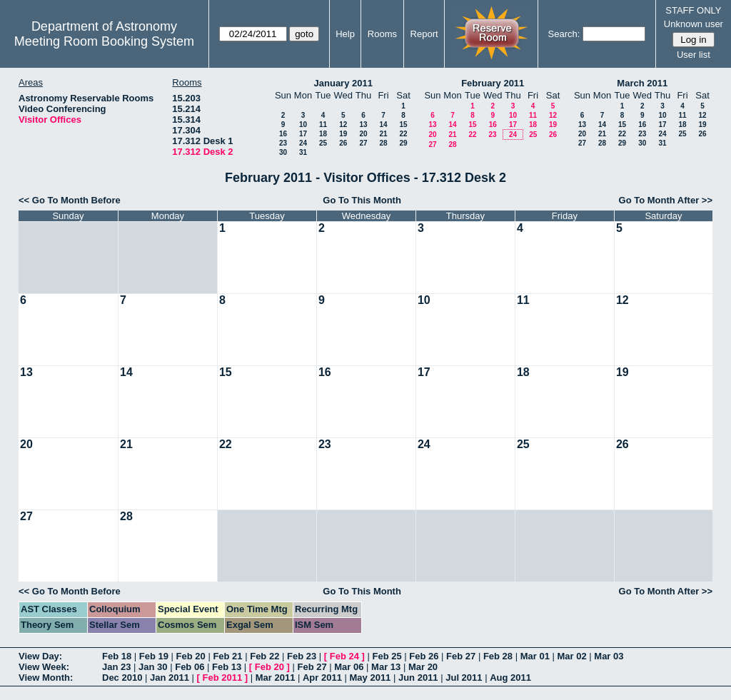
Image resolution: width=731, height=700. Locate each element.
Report (424, 34)
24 (303, 143)
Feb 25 (387, 656)
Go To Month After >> (666, 200)
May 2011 (370, 678)
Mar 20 (423, 667)
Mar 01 (535, 656)
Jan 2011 (170, 678)
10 (303, 125)
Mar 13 (386, 667)
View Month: (46, 678)
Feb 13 (227, 667)
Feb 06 (190, 667)
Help (345, 34)
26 (343, 143)
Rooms (382, 34)
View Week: (44, 667)
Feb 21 (227, 656)
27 (363, 143)
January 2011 (343, 83)
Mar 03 (609, 656)
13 (363, 125)
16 (283, 134)
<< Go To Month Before (70, 200)
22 (403, 134)
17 (303, 134)
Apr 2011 (322, 678)
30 (283, 152)
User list (694, 55)
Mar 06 (349, 667)
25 (323, 143)
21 (383, 134)
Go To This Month (362, 200)
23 (283, 143)
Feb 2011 (223, 678)
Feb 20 (191, 656)
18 (323, 134)
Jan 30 (153, 667)
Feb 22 (264, 656)
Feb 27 (461, 656)
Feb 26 (424, 656)
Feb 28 (498, 656)
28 (383, 143)
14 (383, 125)
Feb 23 (302, 656)
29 (403, 143)
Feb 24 (344, 656)
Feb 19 (154, 656)
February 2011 (493, 83)
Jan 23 (116, 667)
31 (303, 152)
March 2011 (642, 83)
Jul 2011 (464, 678)
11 (323, 125)
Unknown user (694, 24)
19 (343, 134)
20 (363, 134)
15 (403, 125)
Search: (564, 34)
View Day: (40, 656)
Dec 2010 (122, 678)
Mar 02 (571, 656)
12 (343, 125)
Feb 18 (117, 656)
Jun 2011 (418, 678)
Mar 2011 (276, 678)
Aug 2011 (510, 678)
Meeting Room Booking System (104, 41)
